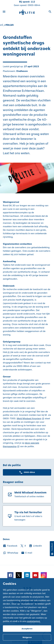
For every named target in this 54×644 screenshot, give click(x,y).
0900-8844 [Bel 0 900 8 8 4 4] (34, 5)
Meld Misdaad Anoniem (29, 418)
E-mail (27, 553)
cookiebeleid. (34, 621)
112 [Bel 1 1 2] (33, 2)
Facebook (10, 546)
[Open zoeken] (50, 12)
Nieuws (10, 25)
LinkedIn (35, 546)
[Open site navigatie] (4, 12)
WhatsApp (11, 553)
